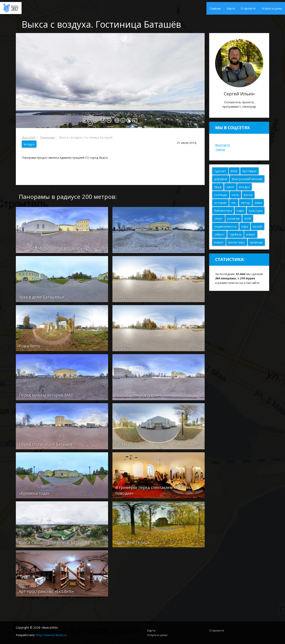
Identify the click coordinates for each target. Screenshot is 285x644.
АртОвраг (249, 171)
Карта (231, 8)
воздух (29, 144)
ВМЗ (234, 171)
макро (251, 234)
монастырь (237, 242)
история (220, 203)
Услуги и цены (272, 8)
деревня (221, 179)
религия (234, 218)
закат (230, 187)
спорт (218, 218)
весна (248, 195)
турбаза (236, 234)
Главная (215, 8)
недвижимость (225, 226)
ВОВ (248, 218)
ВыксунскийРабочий (247, 179)
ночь (235, 195)
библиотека (223, 211)
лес (234, 203)
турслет (220, 171)
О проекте (248, 8)
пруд (218, 187)
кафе (240, 211)
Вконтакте (223, 145)
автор (246, 203)
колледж (221, 195)
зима (258, 203)
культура (256, 211)
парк (245, 226)
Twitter (220, 149)
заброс (219, 234)
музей (258, 226)
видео (219, 242)
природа (256, 242)
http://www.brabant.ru (51, 635)
